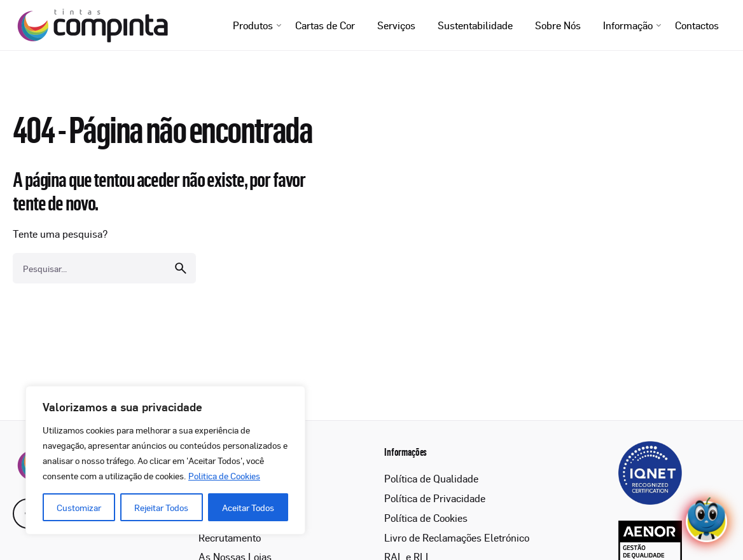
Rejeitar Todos (161, 507)
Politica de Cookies (224, 475)
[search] (181, 268)
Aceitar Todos (248, 507)
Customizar (79, 507)
